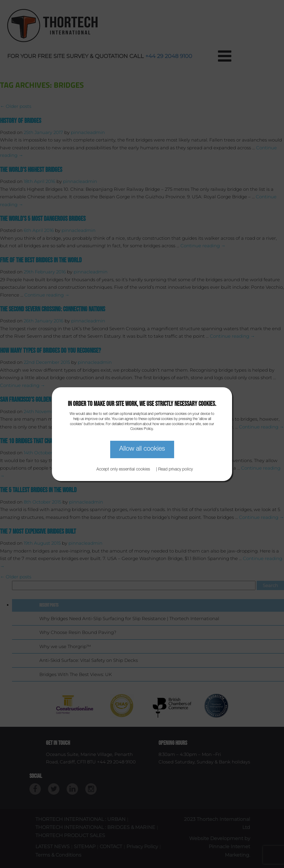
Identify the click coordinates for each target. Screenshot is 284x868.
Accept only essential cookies (123, 470)
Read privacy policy (175, 470)
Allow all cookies (142, 449)
